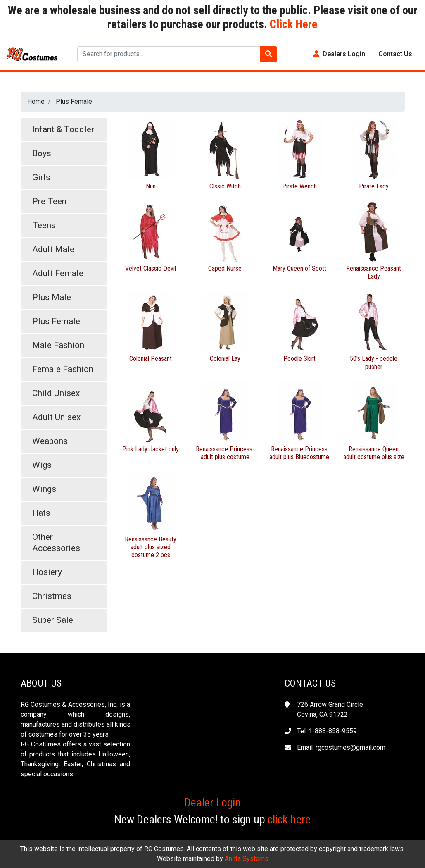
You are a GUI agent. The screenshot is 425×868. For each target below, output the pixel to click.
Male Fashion (58, 345)
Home (36, 101)
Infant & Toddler (63, 129)
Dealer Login (212, 802)
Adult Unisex (56, 417)
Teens (44, 225)
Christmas (52, 596)
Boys (42, 153)
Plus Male (52, 297)
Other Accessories (56, 542)
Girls (41, 177)
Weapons (50, 441)
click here (289, 819)
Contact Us (395, 54)
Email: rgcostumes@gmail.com (341, 748)
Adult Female (58, 273)
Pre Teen (49, 201)
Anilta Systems (247, 859)
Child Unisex (56, 393)
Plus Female (74, 101)
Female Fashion (63, 369)
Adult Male (53, 249)
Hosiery (47, 572)
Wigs (42, 465)
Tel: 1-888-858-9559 (327, 731)
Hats (41, 513)
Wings (44, 489)
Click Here (292, 24)
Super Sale (53, 620)
